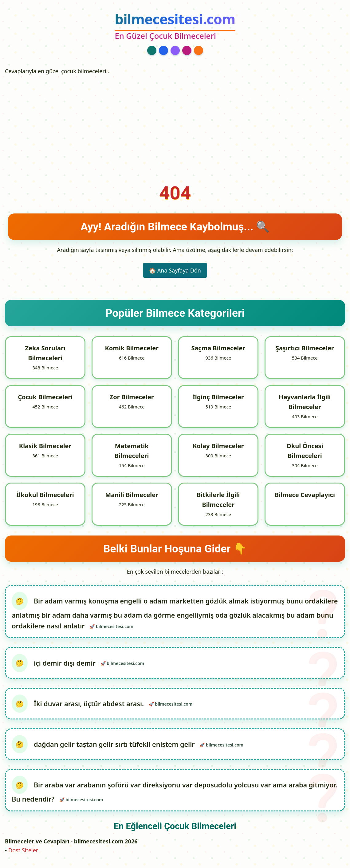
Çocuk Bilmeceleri (45, 397)
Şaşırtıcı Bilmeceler (305, 348)
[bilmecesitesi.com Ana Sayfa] (175, 27)
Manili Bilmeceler (132, 495)
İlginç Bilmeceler (218, 397)
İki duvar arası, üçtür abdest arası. (90, 705)
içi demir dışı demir (66, 664)
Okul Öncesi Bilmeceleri (305, 451)
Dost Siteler (23, 853)
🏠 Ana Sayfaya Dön (175, 270)
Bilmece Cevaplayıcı (305, 495)
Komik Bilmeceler (132, 348)
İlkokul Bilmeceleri (45, 495)
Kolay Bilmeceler (218, 446)
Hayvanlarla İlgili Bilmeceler (305, 402)
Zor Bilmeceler (132, 397)
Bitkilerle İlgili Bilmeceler (218, 500)
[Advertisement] (175, 124)
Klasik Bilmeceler (45, 446)
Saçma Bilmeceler (218, 348)
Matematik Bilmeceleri (132, 451)
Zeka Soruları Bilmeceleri (45, 353)
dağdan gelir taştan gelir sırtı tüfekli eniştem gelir (116, 746)
